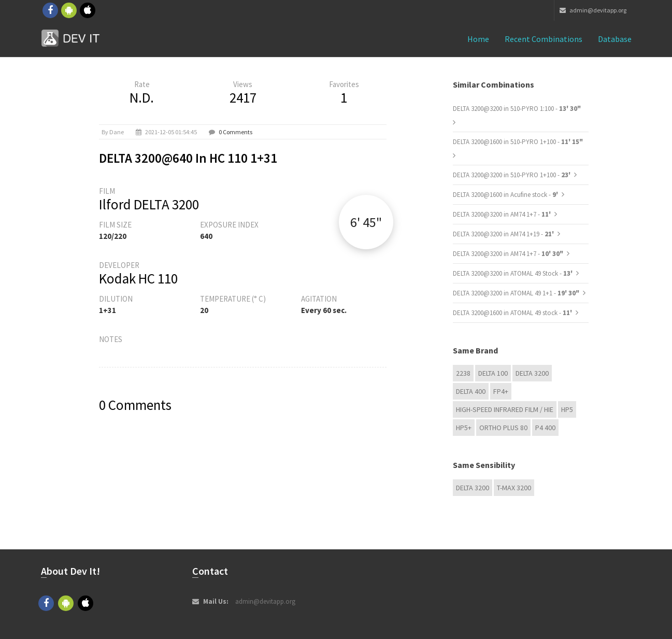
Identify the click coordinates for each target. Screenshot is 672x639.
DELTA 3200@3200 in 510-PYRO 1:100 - (517, 109)
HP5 (567, 409)
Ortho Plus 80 (503, 428)
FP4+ (501, 391)
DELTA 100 (493, 373)
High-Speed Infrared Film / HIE (505, 409)
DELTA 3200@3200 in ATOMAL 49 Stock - (513, 273)
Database (615, 39)
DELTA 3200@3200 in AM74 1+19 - (504, 234)
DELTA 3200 (532, 373)
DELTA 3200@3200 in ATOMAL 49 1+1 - (516, 293)
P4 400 (545, 428)
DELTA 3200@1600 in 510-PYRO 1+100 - (518, 142)
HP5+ (464, 428)
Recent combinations (544, 39)
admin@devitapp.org (593, 10)
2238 (463, 373)
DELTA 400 (471, 391)
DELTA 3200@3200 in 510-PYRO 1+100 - (512, 175)
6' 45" (366, 222)
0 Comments (235, 132)
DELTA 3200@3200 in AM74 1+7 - (503, 214)
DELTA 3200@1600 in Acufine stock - (506, 195)
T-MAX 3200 (514, 488)
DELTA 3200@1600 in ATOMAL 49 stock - (513, 313)
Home (478, 39)
